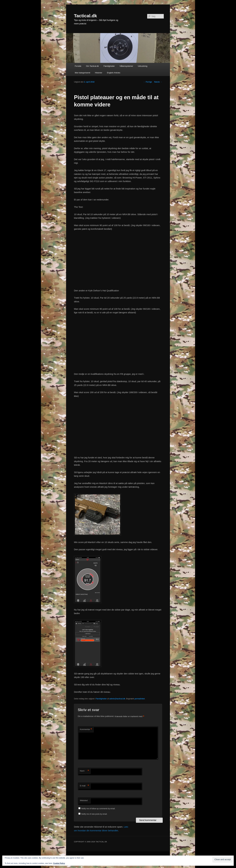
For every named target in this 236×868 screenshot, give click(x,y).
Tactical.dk (85, 16)
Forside (78, 66)
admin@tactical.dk (117, 699)
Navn (84, 771)
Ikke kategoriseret (83, 73)
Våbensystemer (126, 66)
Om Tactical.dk (92, 66)
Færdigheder (109, 66)
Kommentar (86, 729)
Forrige (148, 82)
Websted (84, 800)
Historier (99, 73)
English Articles (114, 73)
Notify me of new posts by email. (94, 814)
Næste (158, 82)
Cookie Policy (59, 863)
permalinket (140, 699)
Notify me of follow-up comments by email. (98, 809)
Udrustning (143, 66)
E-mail (84, 786)
